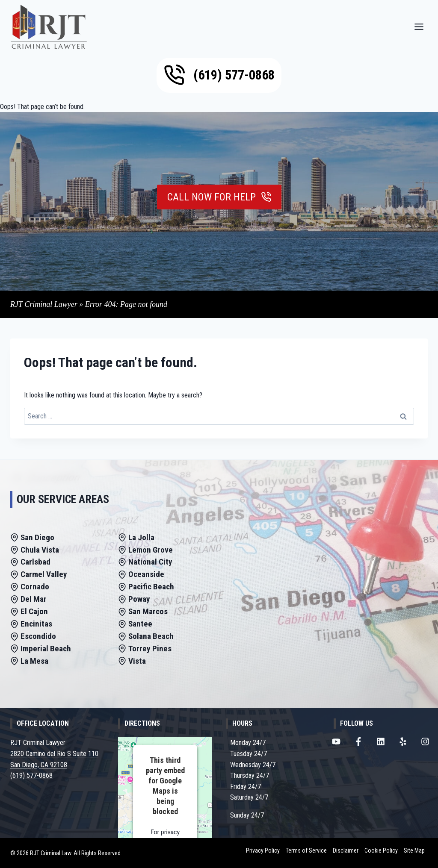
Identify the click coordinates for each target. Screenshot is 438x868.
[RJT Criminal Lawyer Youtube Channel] (336, 741)
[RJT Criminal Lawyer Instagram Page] (425, 741)
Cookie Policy (381, 850)
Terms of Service (306, 850)
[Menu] (419, 27)
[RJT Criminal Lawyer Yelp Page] (403, 741)
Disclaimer (346, 850)
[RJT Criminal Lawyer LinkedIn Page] (381, 741)
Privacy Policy (263, 850)
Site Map (414, 850)
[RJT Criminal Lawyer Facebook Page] (358, 741)
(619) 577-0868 (31, 775)
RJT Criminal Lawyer (44, 304)
